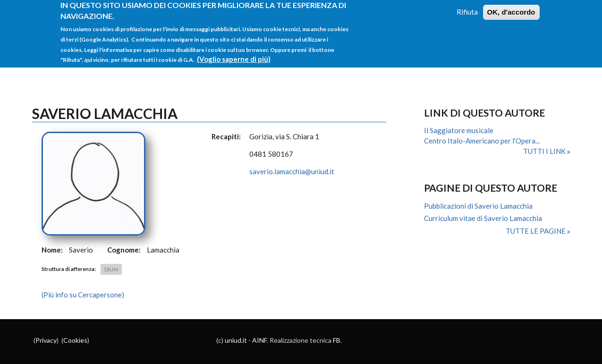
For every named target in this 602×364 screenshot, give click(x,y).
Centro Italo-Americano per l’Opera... (482, 141)
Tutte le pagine (536, 231)
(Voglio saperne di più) (234, 55)
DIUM (111, 269)
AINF (259, 340)
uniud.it (236, 340)
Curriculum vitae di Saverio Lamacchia (483, 218)
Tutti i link (545, 151)
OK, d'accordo (511, 8)
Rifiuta (467, 8)
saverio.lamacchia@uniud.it (292, 171)
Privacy (46, 340)
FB (337, 340)
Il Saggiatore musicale (459, 130)
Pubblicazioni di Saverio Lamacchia (478, 206)
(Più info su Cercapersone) (83, 295)
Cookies (75, 340)
